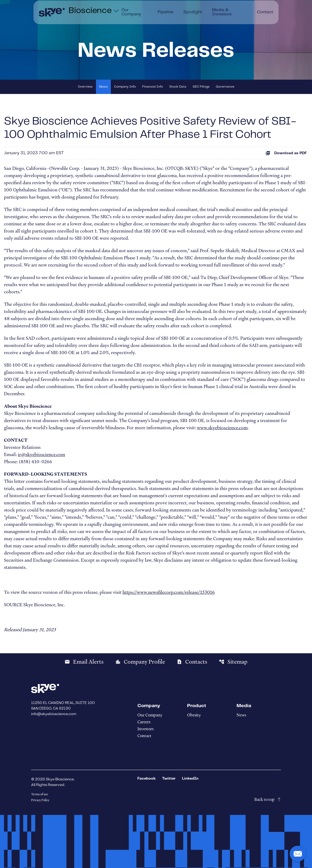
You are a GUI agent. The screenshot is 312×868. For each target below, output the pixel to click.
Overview (85, 87)
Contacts (192, 662)
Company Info (125, 87)
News (103, 87)
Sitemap (233, 662)
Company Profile (140, 662)
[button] (298, 854)
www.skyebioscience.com (222, 428)
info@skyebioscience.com (54, 714)
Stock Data (178, 87)
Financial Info (153, 87)
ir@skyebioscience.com (41, 454)
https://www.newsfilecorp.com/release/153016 (169, 592)
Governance (225, 87)
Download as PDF (286, 153)
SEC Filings (201, 87)
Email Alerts (84, 662)
